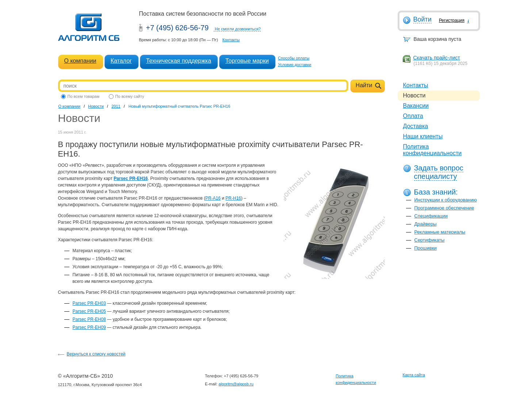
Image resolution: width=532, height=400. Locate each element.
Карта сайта (414, 375)
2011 (116, 106)
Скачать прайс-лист (437, 58)
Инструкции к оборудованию (446, 200)
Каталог (121, 61)
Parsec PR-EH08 (89, 319)
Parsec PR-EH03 (89, 303)
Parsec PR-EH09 (89, 327)
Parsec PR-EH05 (89, 311)
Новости (96, 106)
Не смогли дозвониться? (238, 29)
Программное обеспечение (444, 208)
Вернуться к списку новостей (96, 354)
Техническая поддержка (179, 61)
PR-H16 (234, 198)
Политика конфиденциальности (433, 150)
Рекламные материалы (440, 232)
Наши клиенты (423, 136)
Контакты (231, 40)
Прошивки (426, 248)
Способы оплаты (294, 58)
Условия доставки (294, 65)
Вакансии (416, 106)
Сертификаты (430, 240)
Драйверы (426, 224)
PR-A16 (213, 198)
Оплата (413, 116)
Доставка (416, 126)
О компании (80, 61)
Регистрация (452, 20)
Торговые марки (247, 61)
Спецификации (431, 216)
